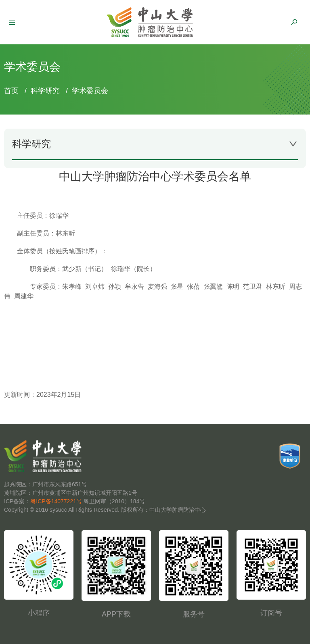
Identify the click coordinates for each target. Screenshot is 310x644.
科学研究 (45, 91)
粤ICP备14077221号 (56, 501)
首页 (11, 91)
